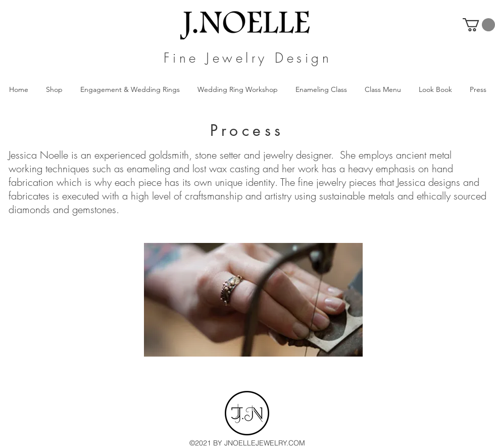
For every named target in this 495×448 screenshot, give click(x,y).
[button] (479, 25)
